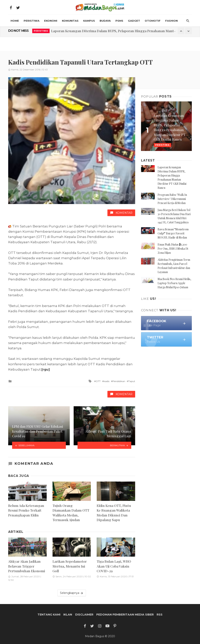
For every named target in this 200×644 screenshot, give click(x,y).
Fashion (171, 21)
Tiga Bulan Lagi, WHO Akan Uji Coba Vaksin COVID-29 (114, 566)
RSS (160, 615)
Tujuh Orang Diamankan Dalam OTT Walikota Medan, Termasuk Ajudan (71, 513)
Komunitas (70, 21)
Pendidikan (119, 381)
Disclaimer (84, 615)
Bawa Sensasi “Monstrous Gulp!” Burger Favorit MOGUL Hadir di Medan (173, 233)
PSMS (119, 21)
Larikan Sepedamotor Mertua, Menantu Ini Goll (70, 566)
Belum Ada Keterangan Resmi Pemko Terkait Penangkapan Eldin (26, 510)
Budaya (105, 21)
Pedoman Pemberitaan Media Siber (125, 615)
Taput (132, 381)
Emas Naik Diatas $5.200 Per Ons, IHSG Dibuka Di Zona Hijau (173, 249)
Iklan (68, 615)
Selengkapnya (72, 593)
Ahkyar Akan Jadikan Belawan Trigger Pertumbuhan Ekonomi (27, 566)
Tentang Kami (49, 615)
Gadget (134, 21)
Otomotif (153, 21)
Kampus (89, 21)
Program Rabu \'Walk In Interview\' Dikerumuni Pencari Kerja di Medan (172, 199)
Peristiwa (32, 21)
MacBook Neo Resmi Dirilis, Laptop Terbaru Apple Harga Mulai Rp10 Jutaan (174, 283)
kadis (107, 381)
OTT (98, 381)
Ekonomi (51, 21)
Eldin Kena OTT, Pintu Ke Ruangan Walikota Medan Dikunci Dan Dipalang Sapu (114, 513)
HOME (15, 21)
